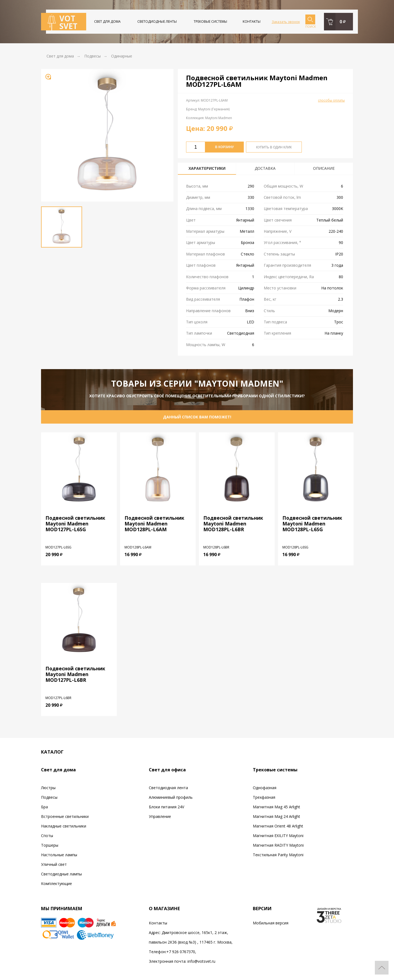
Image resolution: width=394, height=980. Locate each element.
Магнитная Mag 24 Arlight (276, 816)
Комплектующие (57, 883)
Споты (47, 836)
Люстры (48, 788)
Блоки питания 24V (166, 807)
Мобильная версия (271, 923)
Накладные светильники (64, 826)
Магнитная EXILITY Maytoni (278, 836)
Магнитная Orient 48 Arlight (278, 826)
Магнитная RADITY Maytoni (278, 845)
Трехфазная (264, 797)
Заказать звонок (286, 22)
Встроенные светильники (65, 816)
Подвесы (49, 797)
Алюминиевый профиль (171, 797)
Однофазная (265, 788)
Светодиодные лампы (61, 874)
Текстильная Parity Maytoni (278, 855)
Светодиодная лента (168, 788)
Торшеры (50, 845)
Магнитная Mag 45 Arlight (276, 807)
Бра (44, 807)
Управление (160, 816)
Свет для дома (107, 21)
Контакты (252, 21)
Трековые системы (210, 21)
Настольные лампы (59, 855)
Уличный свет (54, 864)
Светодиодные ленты (157, 21)
